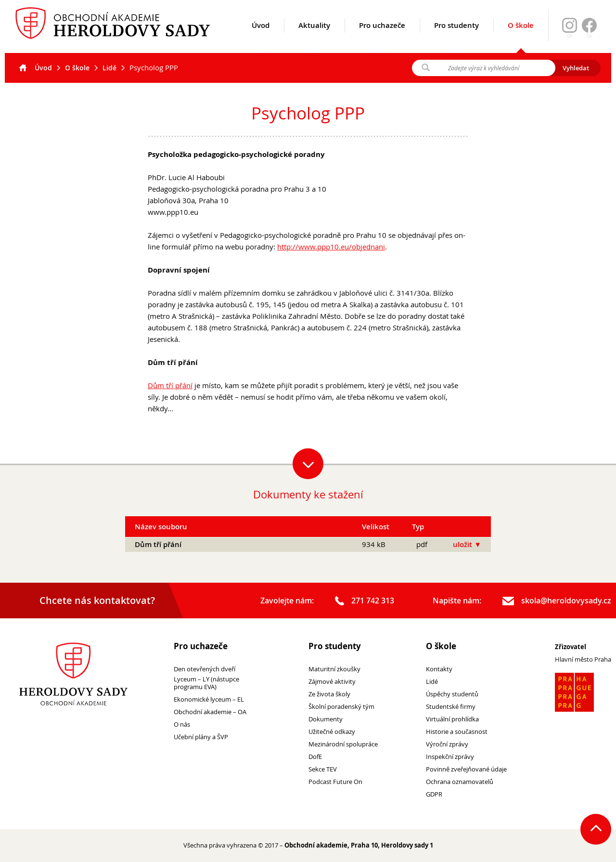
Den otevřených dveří (205, 669)
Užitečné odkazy (332, 732)
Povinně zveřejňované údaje (466, 769)
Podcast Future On (335, 782)
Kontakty (439, 669)
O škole (521, 37)
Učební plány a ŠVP (201, 737)
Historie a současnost (457, 732)
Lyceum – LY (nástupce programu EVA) (206, 683)
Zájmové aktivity (332, 682)
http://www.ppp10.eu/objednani (331, 247)
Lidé (109, 68)
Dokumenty (326, 719)
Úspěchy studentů (452, 694)
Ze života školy (329, 694)
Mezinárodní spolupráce (343, 744)
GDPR (434, 794)
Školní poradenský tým (341, 707)
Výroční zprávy (447, 744)
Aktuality (314, 37)
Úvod (261, 37)
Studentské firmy (451, 707)
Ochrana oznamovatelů (460, 782)
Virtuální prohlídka (452, 719)
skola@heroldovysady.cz (557, 601)
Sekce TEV (323, 769)
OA (589, 36)
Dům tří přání (170, 385)
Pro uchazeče (382, 37)
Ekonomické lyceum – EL (209, 699)
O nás (182, 725)
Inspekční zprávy (450, 757)
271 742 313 (365, 601)
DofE (315, 757)
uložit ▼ (467, 544)
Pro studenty (456, 37)
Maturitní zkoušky (334, 669)
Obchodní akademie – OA (210, 712)
